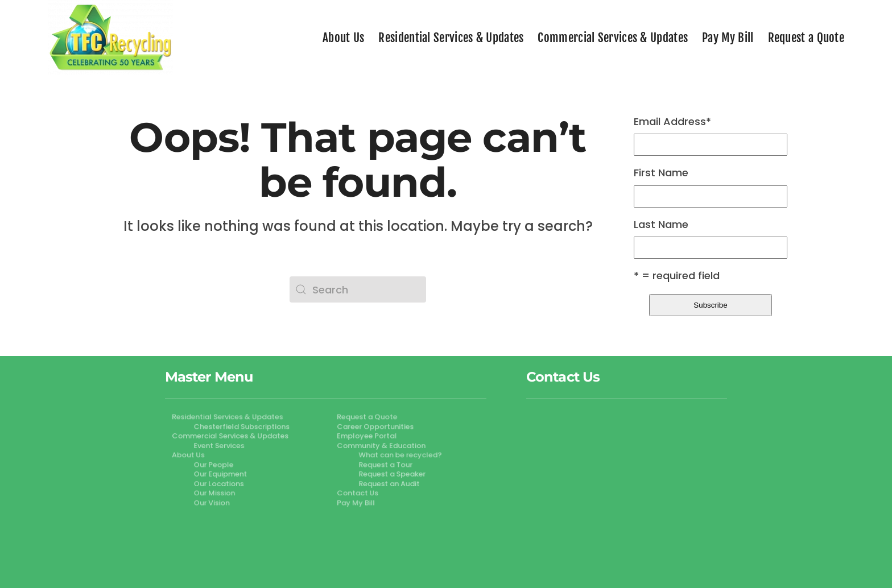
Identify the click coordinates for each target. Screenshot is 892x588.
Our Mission (216, 492)
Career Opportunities (374, 427)
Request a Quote (806, 38)
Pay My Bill (728, 38)
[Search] (358, 289)
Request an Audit (387, 483)
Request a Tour (384, 465)
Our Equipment (222, 474)
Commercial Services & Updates (613, 38)
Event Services (221, 446)
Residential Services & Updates (451, 38)
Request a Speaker (390, 474)
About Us (343, 38)
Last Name (661, 225)
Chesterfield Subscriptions (243, 427)
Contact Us (356, 492)
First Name (661, 173)
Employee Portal (366, 436)
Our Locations (221, 483)
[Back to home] (110, 38)
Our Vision (214, 502)
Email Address (672, 122)
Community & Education (379, 446)
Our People (216, 465)
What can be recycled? (398, 455)
